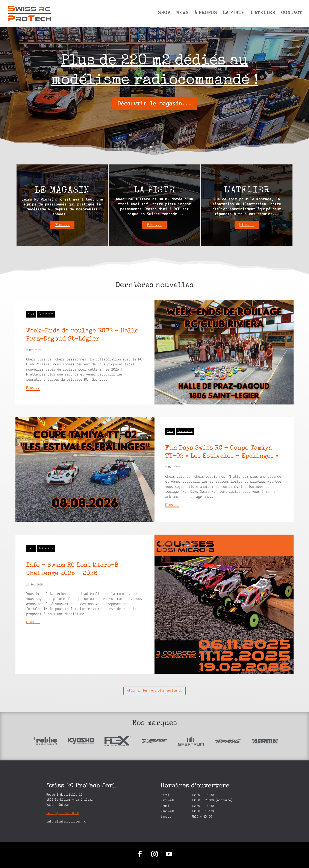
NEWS (182, 14)
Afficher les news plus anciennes (154, 691)
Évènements (46, 314)
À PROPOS (206, 14)
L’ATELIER (263, 14)
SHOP (164, 14)
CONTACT (292, 14)
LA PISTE (234, 14)
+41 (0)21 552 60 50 (63, 813)
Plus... (62, 225)
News (31, 314)
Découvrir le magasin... (155, 104)
